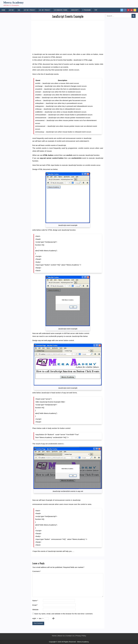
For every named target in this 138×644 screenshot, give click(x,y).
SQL (19, 10)
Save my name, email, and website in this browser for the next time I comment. (64, 614)
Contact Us (70, 636)
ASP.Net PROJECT (30, 10)
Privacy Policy (81, 636)
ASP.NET (12, 10)
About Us (61, 636)
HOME (3, 10)
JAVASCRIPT (75, 10)
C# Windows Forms (61, 10)
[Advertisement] (68, 37)
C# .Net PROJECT (45, 10)
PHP (96, 10)
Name (35, 601)
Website (35, 610)
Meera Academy (13, 3)
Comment (37, 571)
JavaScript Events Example (68, 16)
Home (54, 636)
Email (35, 605)
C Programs (87, 10)
